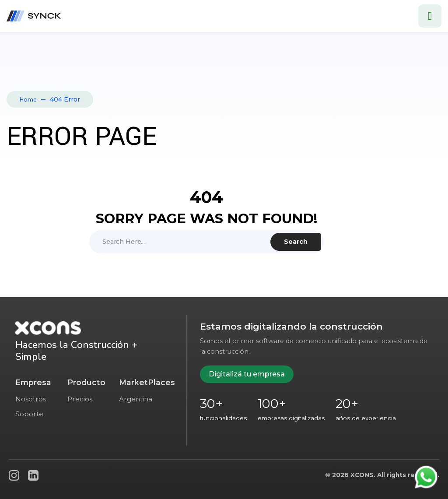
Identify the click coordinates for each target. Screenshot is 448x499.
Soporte (29, 414)
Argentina (136, 399)
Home (28, 99)
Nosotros (31, 399)
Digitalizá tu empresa (247, 374)
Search (296, 242)
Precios (80, 399)
